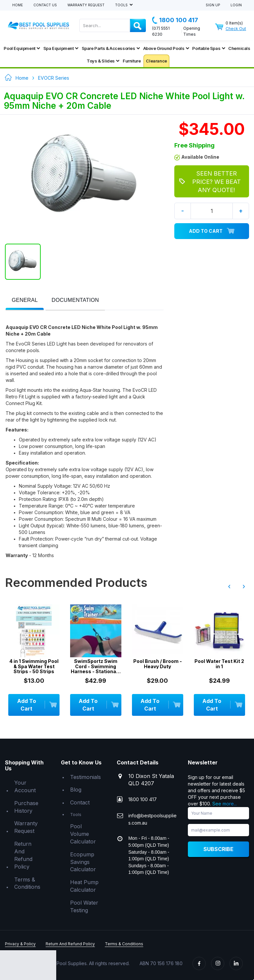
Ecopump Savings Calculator (83, 862)
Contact (80, 802)
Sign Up (213, 5)
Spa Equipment (61, 48)
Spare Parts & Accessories (111, 48)
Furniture (132, 61)
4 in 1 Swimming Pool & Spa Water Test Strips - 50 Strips (34, 666)
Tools (122, 5)
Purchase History (26, 807)
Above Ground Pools (166, 48)
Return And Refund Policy (23, 855)
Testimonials (85, 777)
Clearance (156, 61)
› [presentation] (244, 586)
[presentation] (25, 300)
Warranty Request (86, 5)
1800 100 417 (175, 20)
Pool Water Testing (84, 906)
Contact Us (45, 5)
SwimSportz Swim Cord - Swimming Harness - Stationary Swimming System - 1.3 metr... (96, 666)
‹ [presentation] (229, 586)
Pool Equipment (22, 48)
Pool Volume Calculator (83, 834)
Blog (76, 790)
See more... (225, 804)
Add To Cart (212, 231)
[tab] (25, 301)
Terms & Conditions (27, 883)
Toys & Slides (103, 61)
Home (18, 5)
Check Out (236, 29)
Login (236, 5)
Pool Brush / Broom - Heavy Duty (158, 664)
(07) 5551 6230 (161, 31)
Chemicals (239, 48)
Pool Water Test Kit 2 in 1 (219, 664)
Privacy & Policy (20, 944)
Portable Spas (209, 48)
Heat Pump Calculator (84, 886)
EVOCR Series (54, 78)
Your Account (25, 786)
